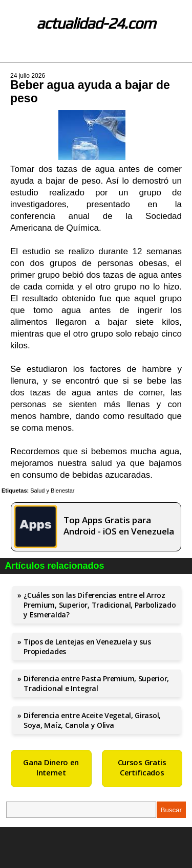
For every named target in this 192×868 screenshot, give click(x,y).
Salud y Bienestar (52, 491)
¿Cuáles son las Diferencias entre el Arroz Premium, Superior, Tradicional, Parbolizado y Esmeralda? (100, 605)
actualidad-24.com (96, 23)
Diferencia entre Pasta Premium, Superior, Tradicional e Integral (96, 683)
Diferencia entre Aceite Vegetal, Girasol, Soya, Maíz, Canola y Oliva (92, 720)
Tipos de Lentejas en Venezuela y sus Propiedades (87, 647)
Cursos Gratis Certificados (142, 767)
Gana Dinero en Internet (51, 767)
